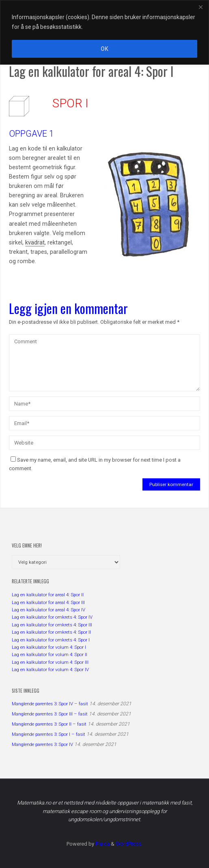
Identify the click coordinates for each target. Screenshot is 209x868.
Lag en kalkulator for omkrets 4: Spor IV (52, 617)
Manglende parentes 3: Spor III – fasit (50, 714)
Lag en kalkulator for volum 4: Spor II (50, 654)
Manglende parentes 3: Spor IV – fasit (50, 704)
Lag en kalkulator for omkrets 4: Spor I (51, 640)
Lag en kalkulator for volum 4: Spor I (49, 647)
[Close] (200, 7)
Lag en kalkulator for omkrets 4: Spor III (52, 625)
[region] (104, 32)
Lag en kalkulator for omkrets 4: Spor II (51, 632)
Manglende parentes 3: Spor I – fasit (48, 734)
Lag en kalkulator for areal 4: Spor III (48, 602)
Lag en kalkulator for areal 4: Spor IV (48, 610)
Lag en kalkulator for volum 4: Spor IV (50, 670)
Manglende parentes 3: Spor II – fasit (49, 724)
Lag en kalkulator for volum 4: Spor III (50, 662)
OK (104, 49)
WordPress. (129, 844)
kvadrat (35, 243)
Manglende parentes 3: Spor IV (42, 744)
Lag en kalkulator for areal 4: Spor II (48, 595)
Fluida (102, 844)
